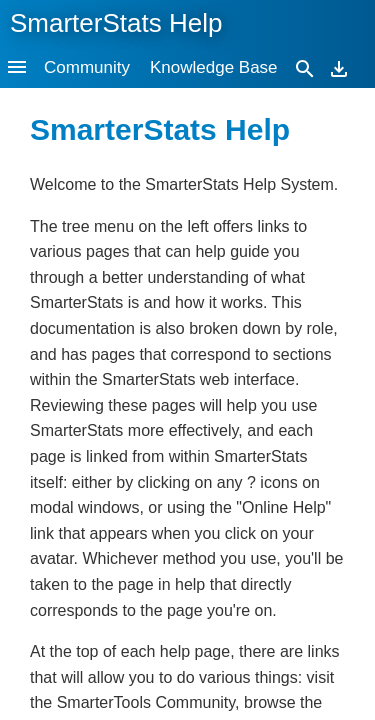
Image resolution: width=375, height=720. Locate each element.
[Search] (305, 67)
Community (87, 67)
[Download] (339, 67)
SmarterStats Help (116, 23)
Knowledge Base (214, 67)
